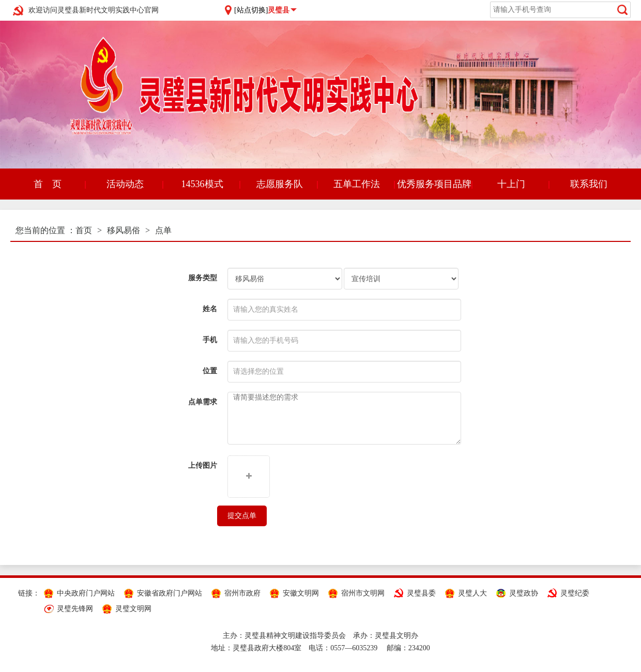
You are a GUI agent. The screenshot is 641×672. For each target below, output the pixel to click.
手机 (210, 340)
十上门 (511, 184)
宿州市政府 (242, 593)
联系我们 (589, 184)
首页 (84, 230)
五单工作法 (357, 184)
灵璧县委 (421, 593)
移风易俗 (124, 230)
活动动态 (125, 184)
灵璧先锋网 (75, 609)
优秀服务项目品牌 (434, 184)
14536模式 (202, 184)
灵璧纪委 (575, 593)
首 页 (48, 184)
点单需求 (203, 402)
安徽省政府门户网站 (170, 593)
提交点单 (242, 516)
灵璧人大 (472, 593)
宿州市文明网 (363, 593)
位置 (210, 371)
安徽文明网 (301, 593)
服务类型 (203, 278)
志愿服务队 (280, 184)
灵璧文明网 (133, 609)
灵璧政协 (524, 593)
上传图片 (203, 465)
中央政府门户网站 (86, 593)
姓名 (210, 309)
